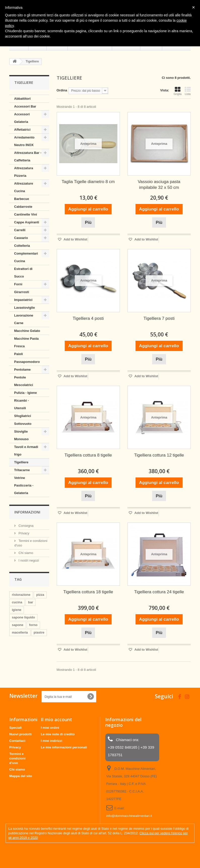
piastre (39, 632)
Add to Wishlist (75, 239)
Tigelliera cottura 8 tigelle (88, 455)
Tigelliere (21, 462)
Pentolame (22, 370)
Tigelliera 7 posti (159, 318)
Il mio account (56, 719)
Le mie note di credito (58, 734)
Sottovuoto (23, 424)
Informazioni (27, 512)
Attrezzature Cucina (24, 187)
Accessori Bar (25, 106)
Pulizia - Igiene (25, 393)
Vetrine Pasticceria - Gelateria (24, 485)
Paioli (19, 354)
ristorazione (21, 595)
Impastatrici (23, 300)
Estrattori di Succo (23, 273)
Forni (18, 284)
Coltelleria (22, 246)
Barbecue (22, 199)
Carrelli (20, 230)
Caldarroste (23, 207)
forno (33, 625)
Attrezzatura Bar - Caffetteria (28, 157)
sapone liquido (23, 617)
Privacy (23, 533)
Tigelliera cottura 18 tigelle (88, 592)
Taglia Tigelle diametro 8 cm (88, 182)
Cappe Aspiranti (27, 222)
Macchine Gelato (27, 331)
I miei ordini (50, 728)
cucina (17, 602)
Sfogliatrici (23, 416)
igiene (17, 610)
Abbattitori (22, 99)
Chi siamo (25, 553)
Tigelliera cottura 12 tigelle (159, 455)
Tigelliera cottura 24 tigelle (159, 592)
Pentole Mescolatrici (24, 381)
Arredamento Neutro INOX (24, 141)
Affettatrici (22, 130)
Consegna (26, 526)
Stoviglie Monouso (21, 435)
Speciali (15, 728)
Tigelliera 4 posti (88, 318)
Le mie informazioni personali (64, 747)
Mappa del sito (21, 776)
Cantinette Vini (26, 214)
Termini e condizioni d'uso (17, 758)
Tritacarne (22, 470)
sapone (18, 625)
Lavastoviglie (24, 308)
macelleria (20, 632)
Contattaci (17, 741)
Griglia (178, 91)
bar (30, 602)
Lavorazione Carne (24, 319)
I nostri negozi (28, 560)
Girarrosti (22, 292)
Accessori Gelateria (22, 118)
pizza (40, 595)
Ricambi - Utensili (22, 404)
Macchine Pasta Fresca (26, 342)
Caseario (21, 238)
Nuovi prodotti (21, 734)
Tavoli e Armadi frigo (26, 451)
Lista (188, 91)
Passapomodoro (27, 362)
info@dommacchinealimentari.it (129, 816)
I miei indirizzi (52, 741)
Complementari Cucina (26, 257)
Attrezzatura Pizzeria (24, 172)
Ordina (62, 90)
